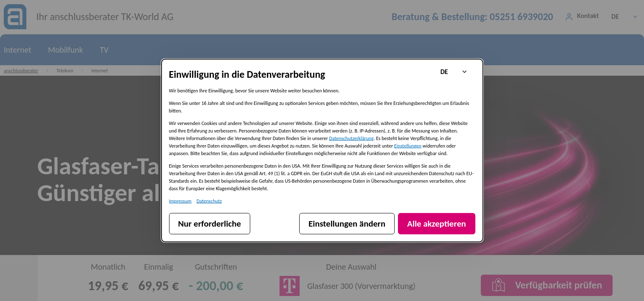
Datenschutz (209, 201)
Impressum (180, 201)
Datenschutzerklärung (351, 138)
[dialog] (322, 151)
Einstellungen (408, 146)
